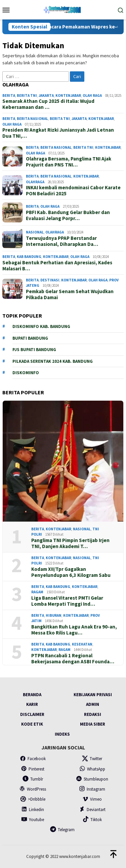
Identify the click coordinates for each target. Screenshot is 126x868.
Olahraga (35, 182)
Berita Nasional (32, 119)
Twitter (92, 759)
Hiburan (54, 615)
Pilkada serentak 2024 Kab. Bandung (53, 361)
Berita (9, 95)
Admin (93, 704)
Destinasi (50, 280)
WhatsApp (92, 769)
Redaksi (93, 714)
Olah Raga (92, 95)
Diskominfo (26, 373)
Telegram (62, 830)
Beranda (32, 695)
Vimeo (92, 799)
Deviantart (92, 810)
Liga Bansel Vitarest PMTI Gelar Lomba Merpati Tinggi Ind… (67, 601)
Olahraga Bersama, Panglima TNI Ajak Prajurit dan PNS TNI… (69, 162)
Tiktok (92, 820)
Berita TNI (27, 95)
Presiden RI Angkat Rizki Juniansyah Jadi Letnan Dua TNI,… (58, 133)
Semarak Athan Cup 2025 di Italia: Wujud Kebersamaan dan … (48, 104)
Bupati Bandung (30, 338)
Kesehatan (82, 644)
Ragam (37, 592)
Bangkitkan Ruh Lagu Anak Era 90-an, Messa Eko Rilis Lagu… (74, 630)
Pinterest (33, 769)
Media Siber (93, 724)
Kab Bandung (29, 257)
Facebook (33, 759)
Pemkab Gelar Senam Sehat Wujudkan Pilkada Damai (70, 294)
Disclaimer (32, 714)
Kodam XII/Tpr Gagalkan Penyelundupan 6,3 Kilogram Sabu (71, 572)
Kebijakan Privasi (93, 695)
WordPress (33, 789)
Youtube (33, 820)
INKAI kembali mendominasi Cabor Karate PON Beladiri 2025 (73, 191)
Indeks (62, 734)
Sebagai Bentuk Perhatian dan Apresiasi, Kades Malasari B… (57, 266)
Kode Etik (32, 724)
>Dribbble (33, 799)
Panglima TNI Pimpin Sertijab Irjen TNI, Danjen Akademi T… (70, 543)
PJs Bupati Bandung (34, 350)
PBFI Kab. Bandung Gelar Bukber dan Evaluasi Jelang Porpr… (68, 215)
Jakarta (46, 95)
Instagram (92, 789)
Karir (32, 704)
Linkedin (33, 810)
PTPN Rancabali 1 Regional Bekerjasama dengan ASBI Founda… (73, 659)
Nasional (35, 232)
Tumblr (33, 779)
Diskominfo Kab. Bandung (41, 326)
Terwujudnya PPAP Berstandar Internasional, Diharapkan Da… (62, 241)
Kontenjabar (68, 95)
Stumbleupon (92, 779)
